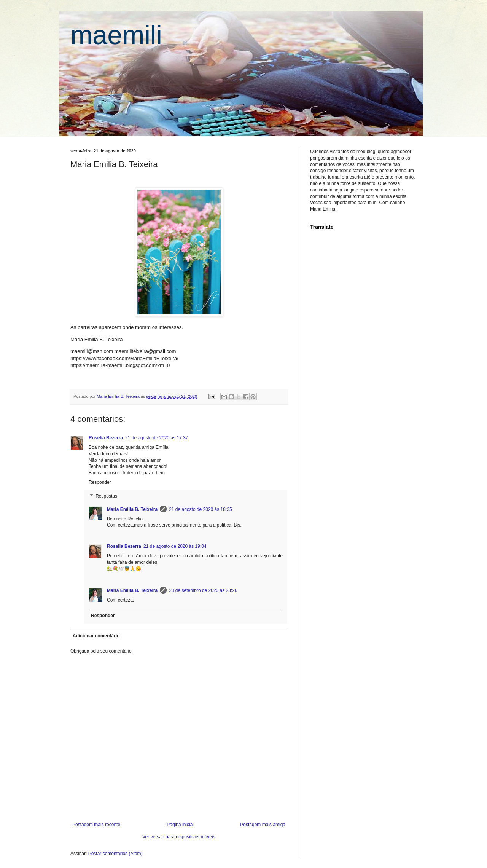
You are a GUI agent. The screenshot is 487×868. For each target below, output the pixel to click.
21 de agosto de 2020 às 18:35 (200, 509)
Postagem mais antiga (263, 825)
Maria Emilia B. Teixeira (132, 509)
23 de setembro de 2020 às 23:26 (203, 590)
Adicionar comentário (96, 636)
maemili (116, 35)
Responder (100, 482)
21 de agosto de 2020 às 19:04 (175, 546)
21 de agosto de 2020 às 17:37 (157, 438)
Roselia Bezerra (106, 438)
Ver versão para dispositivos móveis (179, 837)
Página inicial (180, 825)
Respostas (106, 496)
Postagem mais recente (96, 825)
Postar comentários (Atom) (115, 854)
